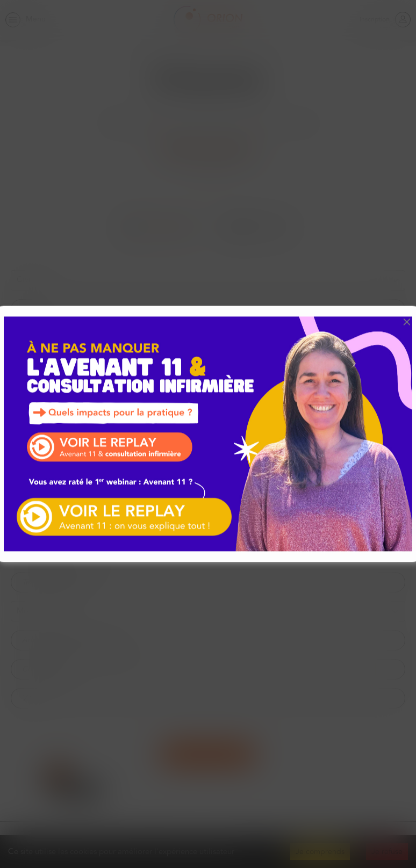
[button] (407, 322)
